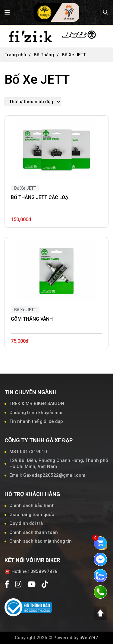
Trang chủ (15, 55)
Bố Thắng (44, 55)
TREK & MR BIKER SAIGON (37, 404)
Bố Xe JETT (25, 188)
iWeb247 (89, 638)
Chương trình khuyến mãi (36, 413)
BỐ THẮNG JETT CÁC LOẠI (40, 197)
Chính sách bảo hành (32, 505)
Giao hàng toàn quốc (32, 515)
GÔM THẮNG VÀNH (32, 319)
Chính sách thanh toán (34, 532)
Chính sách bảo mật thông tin (41, 541)
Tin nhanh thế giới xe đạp (36, 421)
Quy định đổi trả (26, 523)
